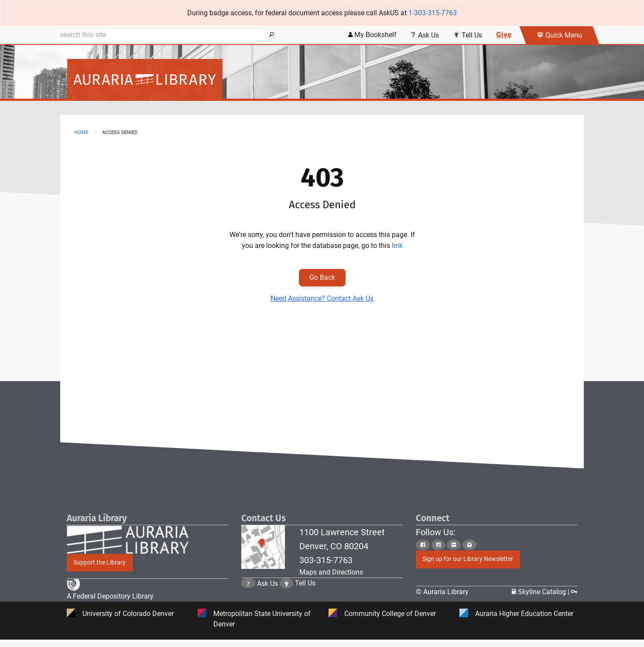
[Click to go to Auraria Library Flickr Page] (454, 545)
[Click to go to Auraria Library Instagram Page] (469, 545)
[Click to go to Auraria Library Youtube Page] (438, 545)
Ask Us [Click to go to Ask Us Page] (267, 592)
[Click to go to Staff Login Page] (574, 592)
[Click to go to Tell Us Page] (287, 592)
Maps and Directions (331, 572)
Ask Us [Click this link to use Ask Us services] (425, 35)
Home (81, 132)
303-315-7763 (326, 560)
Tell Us (305, 592)
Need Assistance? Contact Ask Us (322, 298)
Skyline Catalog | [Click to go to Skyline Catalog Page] (541, 592)
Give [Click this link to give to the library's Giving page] (504, 34)
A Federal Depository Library (110, 597)
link (397, 246)
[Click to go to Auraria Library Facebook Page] (423, 545)
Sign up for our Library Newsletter (468, 559)
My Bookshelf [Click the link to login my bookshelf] (372, 35)
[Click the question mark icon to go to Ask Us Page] (248, 592)
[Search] (161, 34)
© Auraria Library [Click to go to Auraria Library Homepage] (442, 592)
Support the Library (99, 563)
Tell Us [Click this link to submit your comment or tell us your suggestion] (468, 35)
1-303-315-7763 (433, 13)
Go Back (322, 277)
